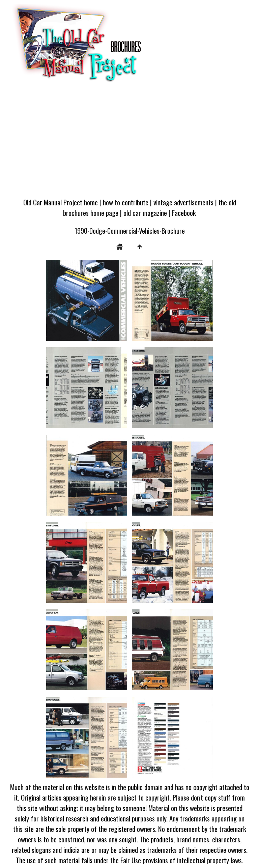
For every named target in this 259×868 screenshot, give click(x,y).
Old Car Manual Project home (61, 202)
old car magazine (145, 213)
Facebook (184, 213)
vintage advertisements (183, 202)
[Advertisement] (129, 143)
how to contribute (126, 202)
